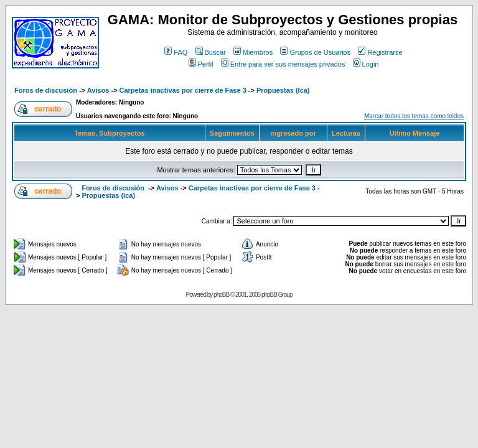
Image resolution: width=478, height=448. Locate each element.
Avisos (98, 90)
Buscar (211, 52)
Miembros (253, 52)
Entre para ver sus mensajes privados (283, 64)
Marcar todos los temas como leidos (414, 116)
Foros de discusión (46, 90)
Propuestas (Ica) (283, 90)
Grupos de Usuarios (315, 52)
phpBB (221, 295)
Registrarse (380, 52)
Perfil (201, 64)
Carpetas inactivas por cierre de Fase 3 (183, 90)
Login (366, 64)
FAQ (176, 52)
